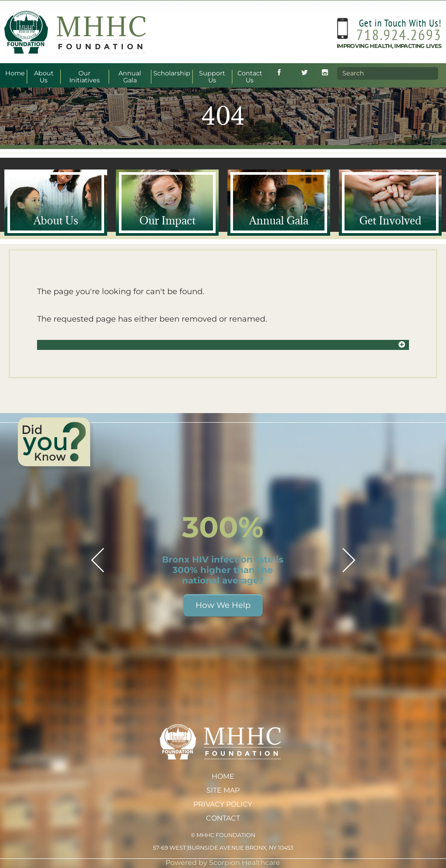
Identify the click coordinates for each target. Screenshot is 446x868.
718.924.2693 (399, 33)
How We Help (223, 605)
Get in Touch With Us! (400, 22)
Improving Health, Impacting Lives (389, 45)
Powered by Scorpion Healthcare (223, 863)
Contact (223, 818)
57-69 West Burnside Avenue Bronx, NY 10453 (223, 848)
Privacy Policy (223, 804)
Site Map (223, 790)
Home (223, 776)
